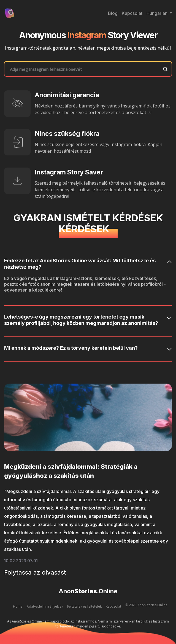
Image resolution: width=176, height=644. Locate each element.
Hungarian (158, 13)
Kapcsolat (132, 13)
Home (18, 606)
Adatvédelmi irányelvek (45, 606)
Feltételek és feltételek (84, 606)
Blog (113, 13)
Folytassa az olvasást (35, 572)
